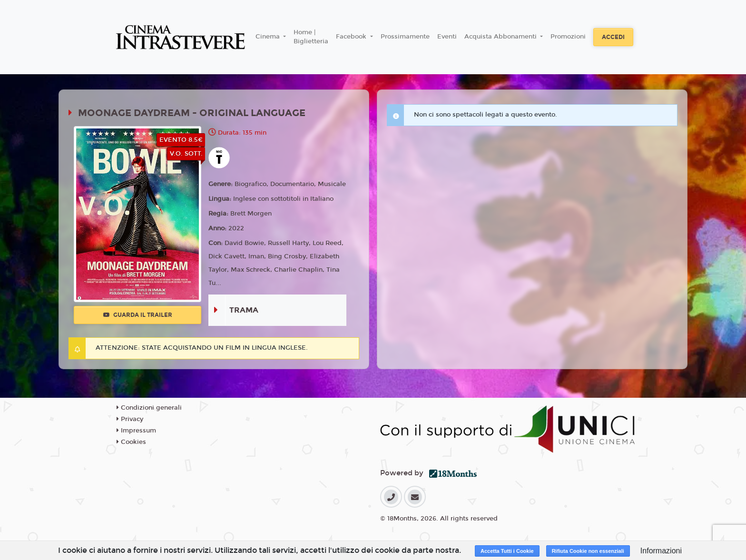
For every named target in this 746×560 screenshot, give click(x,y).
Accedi (613, 37)
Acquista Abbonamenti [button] (501, 37)
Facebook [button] (352, 37)
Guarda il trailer (138, 315)
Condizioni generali (149, 408)
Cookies (131, 442)
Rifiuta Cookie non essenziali (588, 551)
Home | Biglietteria (311, 37)
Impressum (136, 431)
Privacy (130, 419)
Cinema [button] (269, 37)
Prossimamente (405, 37)
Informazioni (661, 551)
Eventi (447, 37)
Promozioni (568, 37)
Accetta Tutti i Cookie (507, 551)
